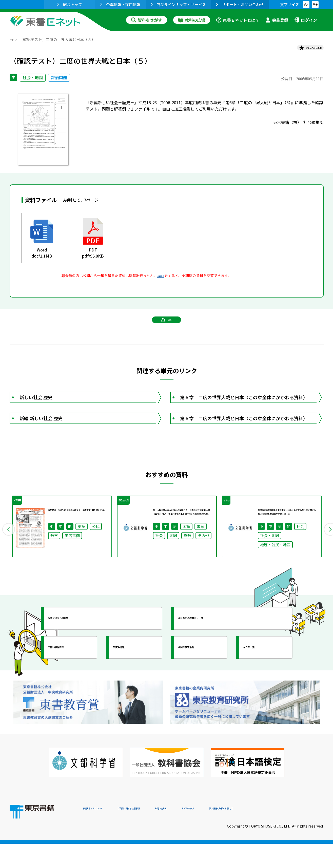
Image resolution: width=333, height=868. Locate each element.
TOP (14, 39)
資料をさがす (147, 20)
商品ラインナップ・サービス (178, 4)
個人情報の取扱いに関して (299, 834)
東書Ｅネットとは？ (238, 20)
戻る (167, 334)
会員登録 (277, 20)
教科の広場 (192, 20)
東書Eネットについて (103, 834)
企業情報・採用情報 (120, 4)
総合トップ (70, 4)
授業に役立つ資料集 (74, 664)
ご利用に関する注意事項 (159, 834)
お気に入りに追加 (302, 50)
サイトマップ (248, 834)
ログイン (306, 20)
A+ (315, 4)
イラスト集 (261, 693)
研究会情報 (130, 693)
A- (306, 4)
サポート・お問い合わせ (240, 4)
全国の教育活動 (200, 693)
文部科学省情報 (70, 693)
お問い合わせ (209, 834)
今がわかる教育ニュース (209, 664)
